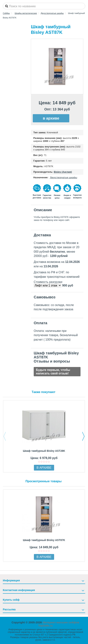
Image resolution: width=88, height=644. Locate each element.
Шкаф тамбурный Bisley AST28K (44, 451)
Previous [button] (5, 436)
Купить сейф (11, 600)
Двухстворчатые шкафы (64, 177)
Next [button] (83, 436)
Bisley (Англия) (63, 172)
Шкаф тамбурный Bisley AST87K (44, 540)
